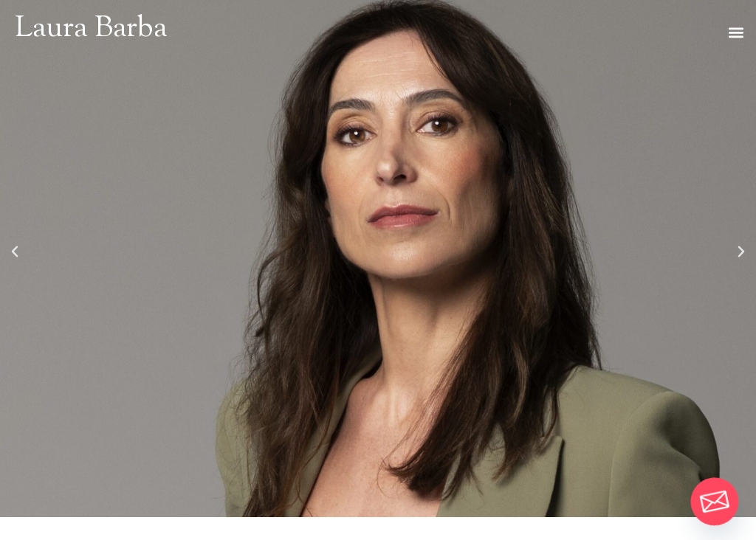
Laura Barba (91, 29)
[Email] (715, 502)
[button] (736, 32)
